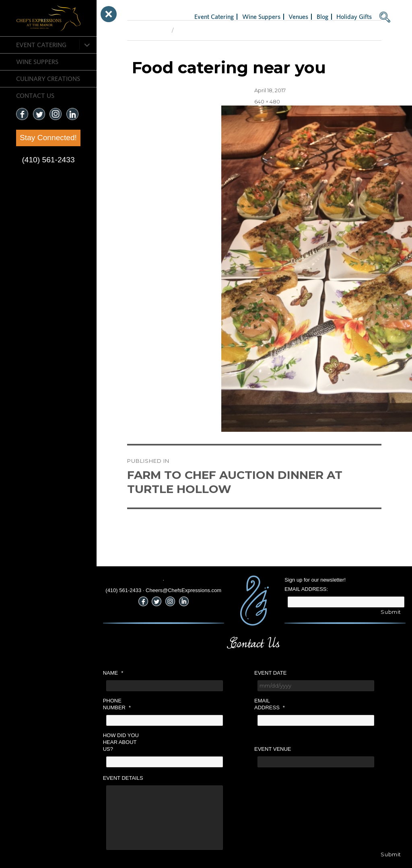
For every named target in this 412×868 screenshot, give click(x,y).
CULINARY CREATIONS (48, 79)
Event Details (123, 778)
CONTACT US (35, 95)
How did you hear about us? (121, 742)
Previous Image (147, 30)
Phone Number (117, 704)
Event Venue (273, 749)
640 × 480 (267, 102)
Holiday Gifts (354, 17)
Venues (298, 17)
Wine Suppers (37, 62)
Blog (322, 17)
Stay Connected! (48, 138)
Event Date (270, 673)
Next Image (192, 30)
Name (113, 673)
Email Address (270, 704)
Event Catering (41, 45)
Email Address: (306, 589)
